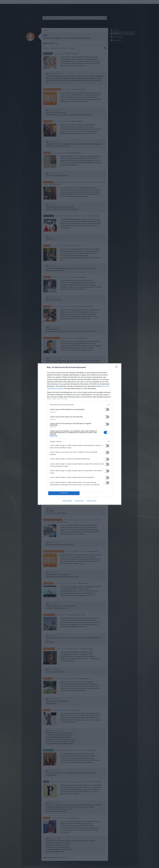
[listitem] (80, 405)
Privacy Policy (92, 501)
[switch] (106, 409)
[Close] (117, 368)
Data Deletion (67, 501)
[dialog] (80, 434)
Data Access (79, 501)
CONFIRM (64, 493)
